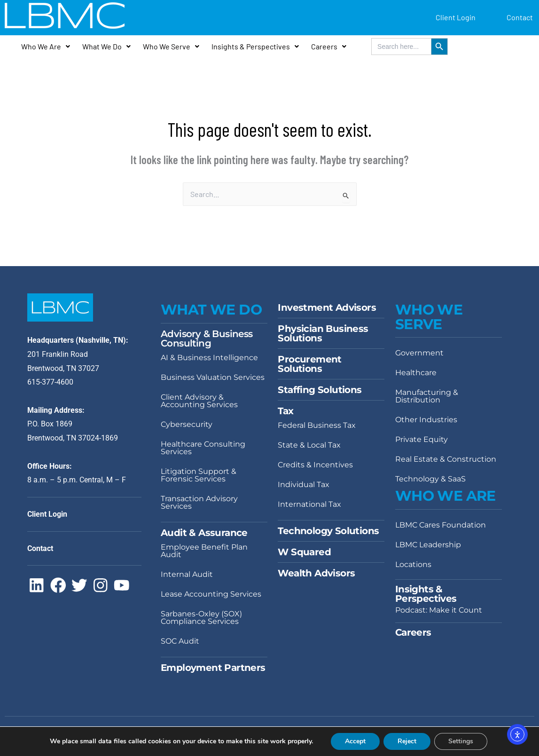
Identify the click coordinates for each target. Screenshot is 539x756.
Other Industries (426, 420)
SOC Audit (180, 641)
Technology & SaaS (430, 479)
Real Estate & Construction (446, 459)
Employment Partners (213, 668)
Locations (413, 564)
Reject (407, 741)
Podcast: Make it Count (439, 610)
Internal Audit (187, 574)
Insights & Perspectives (255, 46)
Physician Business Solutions (323, 333)
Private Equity (422, 439)
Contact (520, 17)
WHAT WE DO (211, 310)
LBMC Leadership (428, 545)
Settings (461, 741)
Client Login (456, 17)
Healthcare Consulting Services (203, 448)
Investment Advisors (327, 307)
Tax (285, 411)
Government (419, 353)
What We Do (106, 46)
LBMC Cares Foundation (441, 525)
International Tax (309, 504)
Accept (355, 741)
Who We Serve (171, 46)
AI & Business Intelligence (209, 358)
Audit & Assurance (204, 533)
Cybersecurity (187, 424)
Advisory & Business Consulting (207, 339)
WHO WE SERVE (429, 317)
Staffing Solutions (320, 390)
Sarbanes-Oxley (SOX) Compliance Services (201, 618)
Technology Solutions (328, 531)
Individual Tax (304, 484)
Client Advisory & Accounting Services (199, 401)
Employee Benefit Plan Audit (204, 551)
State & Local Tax (309, 445)
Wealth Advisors (316, 573)
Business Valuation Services (213, 377)
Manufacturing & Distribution (427, 396)
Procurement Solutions (309, 364)
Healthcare (416, 373)
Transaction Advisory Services (199, 502)
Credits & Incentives (315, 465)
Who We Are (46, 46)
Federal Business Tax (317, 425)
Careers (329, 46)
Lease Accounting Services (211, 594)
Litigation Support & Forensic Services (199, 475)
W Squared (304, 552)
